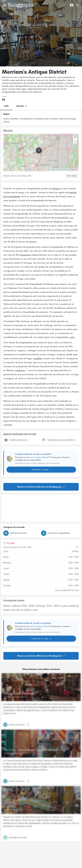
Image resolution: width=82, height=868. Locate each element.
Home (6, 119)
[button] (41, 153)
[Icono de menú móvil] (5, 5)
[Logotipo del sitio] (23, 5)
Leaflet (51, 170)
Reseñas (22, 106)
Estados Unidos (42, 119)
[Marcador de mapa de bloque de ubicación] (39, 150)
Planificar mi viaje (41, 469)
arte (72, 337)
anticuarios (25, 255)
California (20, 370)
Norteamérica (27, 119)
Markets (15, 119)
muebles (37, 358)
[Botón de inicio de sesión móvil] (72, 5)
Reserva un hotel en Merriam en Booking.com (40, 487)
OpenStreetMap (64, 170)
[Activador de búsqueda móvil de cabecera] (78, 5)
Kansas (54, 119)
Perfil (6, 106)
